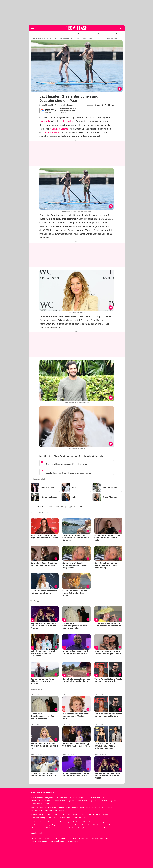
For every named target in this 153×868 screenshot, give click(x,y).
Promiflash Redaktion (64, 105)
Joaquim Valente (60, 129)
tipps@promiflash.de (73, 507)
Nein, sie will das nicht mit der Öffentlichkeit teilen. (67, 464)
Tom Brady (45, 121)
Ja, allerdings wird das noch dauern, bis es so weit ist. (69, 473)
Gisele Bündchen (67, 121)
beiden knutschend (52, 133)
